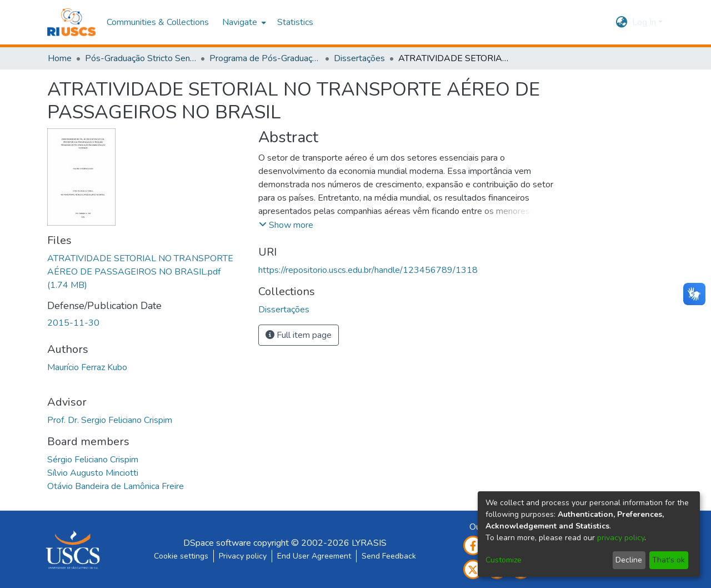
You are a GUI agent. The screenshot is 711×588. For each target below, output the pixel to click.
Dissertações (359, 58)
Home (60, 58)
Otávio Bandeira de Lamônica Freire (116, 486)
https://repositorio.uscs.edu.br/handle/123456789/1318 (368, 270)
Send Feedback (389, 556)
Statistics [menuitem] (295, 22)
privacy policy (621, 538)
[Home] (71, 22)
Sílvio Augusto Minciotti (93, 473)
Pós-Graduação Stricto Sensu (141, 58)
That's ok (669, 560)
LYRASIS (369, 543)
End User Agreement (314, 556)
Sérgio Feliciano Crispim (93, 460)
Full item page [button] (299, 335)
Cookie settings (181, 556)
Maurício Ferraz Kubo (87, 367)
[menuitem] (243, 22)
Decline (629, 560)
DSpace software (217, 543)
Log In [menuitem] (644, 22)
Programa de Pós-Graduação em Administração (265, 58)
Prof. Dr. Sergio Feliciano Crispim (110, 420)
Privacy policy (243, 556)
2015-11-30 (73, 323)
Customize (504, 560)
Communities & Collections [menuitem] (158, 22)
